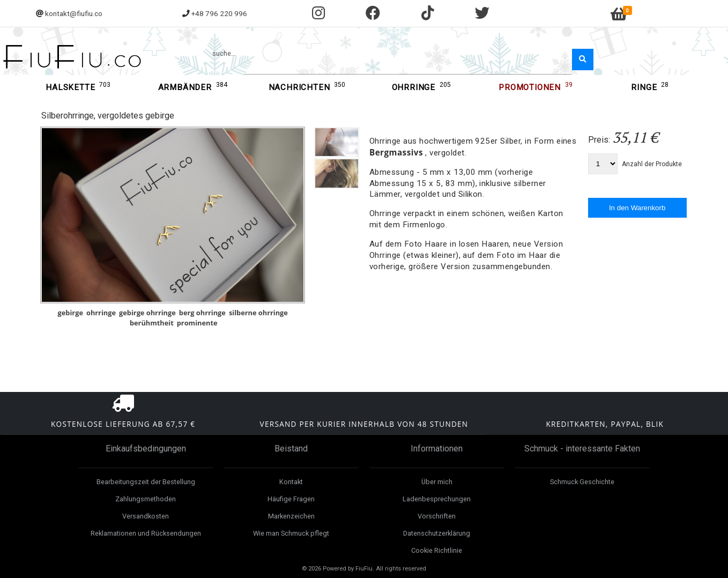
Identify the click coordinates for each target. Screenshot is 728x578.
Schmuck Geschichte (582, 482)
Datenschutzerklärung (437, 533)
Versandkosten (146, 516)
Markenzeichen (291, 516)
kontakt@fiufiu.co (74, 13)
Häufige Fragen (291, 499)
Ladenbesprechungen (437, 499)
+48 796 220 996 (219, 13)
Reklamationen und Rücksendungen (146, 533)
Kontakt (291, 482)
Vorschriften (437, 516)
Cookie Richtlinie (437, 550)
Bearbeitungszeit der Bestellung (146, 482)
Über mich (437, 482)
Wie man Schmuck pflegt (291, 533)
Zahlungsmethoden (146, 499)
